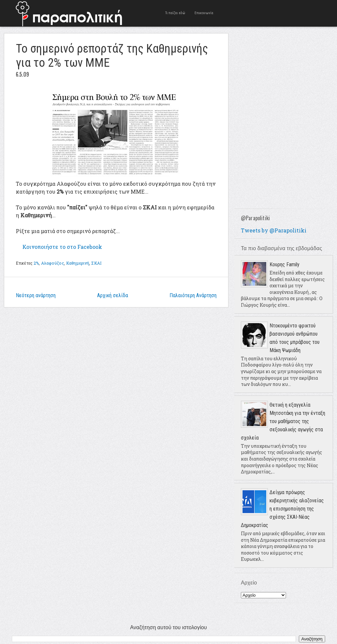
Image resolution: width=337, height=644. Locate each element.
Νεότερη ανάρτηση (36, 295)
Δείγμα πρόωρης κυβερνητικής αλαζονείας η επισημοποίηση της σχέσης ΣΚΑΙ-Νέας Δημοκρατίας (282, 509)
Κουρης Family (285, 264)
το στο (62, 247)
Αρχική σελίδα (113, 295)
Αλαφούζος (53, 263)
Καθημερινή (78, 263)
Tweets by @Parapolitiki (274, 230)
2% (36, 263)
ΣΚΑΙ (96, 263)
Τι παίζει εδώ (175, 13)
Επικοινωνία (204, 13)
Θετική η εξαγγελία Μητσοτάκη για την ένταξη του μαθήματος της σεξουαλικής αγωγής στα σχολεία (283, 421)
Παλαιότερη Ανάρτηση (193, 295)
